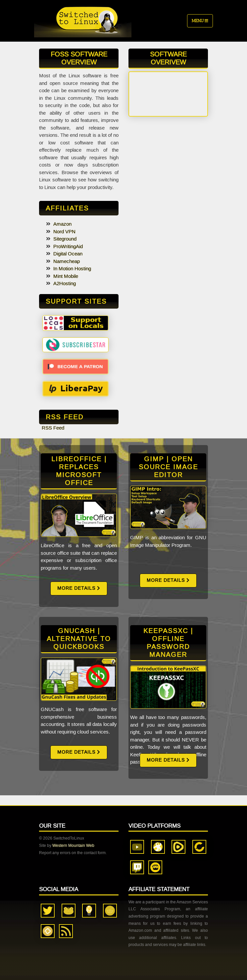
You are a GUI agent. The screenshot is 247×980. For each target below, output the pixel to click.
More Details (79, 588)
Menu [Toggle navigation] (200, 21)
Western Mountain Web (73, 846)
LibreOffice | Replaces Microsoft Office (79, 471)
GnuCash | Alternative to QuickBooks (79, 639)
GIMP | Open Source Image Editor (168, 467)
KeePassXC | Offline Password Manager (168, 643)
